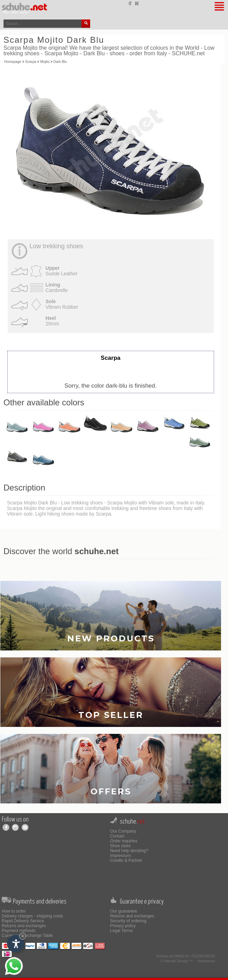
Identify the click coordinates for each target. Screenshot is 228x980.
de (137, 4)
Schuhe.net (165, 956)
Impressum (120, 856)
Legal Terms (121, 931)
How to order (14, 911)
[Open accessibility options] (16, 943)
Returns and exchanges (24, 926)
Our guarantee (123, 911)
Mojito (45, 62)
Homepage (13, 62)
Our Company (123, 831)
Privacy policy (123, 926)
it (130, 4)
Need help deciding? (129, 851)
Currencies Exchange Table (27, 936)
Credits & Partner (126, 860)
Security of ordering (128, 921)
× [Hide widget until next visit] (23, 936)
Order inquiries (124, 841)
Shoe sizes (120, 846)
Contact (117, 836)
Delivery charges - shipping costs (32, 916)
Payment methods (19, 931)
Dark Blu (60, 62)
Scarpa (31, 62)
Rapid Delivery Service (23, 921)
